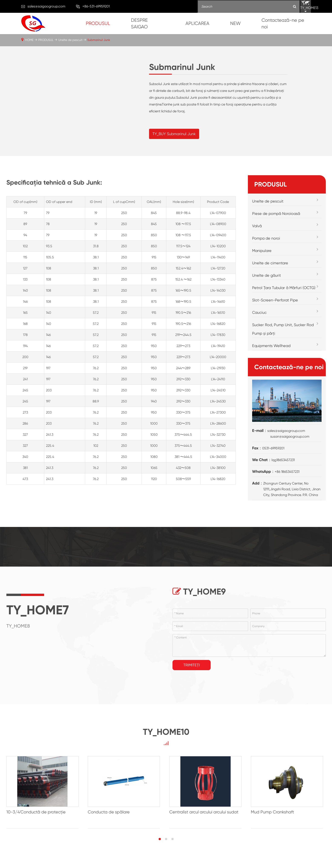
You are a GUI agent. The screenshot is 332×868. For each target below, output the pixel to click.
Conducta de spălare (110, 822)
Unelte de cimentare (270, 272)
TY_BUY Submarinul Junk (174, 138)
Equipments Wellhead (271, 355)
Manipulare (262, 260)
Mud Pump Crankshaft (275, 822)
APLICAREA (197, 23)
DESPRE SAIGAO (139, 23)
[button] (160, 848)
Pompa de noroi (266, 247)
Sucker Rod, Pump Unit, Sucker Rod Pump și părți (283, 338)
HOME (29, 40)
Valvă (257, 235)
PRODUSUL (98, 23)
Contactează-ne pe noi (283, 23)
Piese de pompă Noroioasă (276, 223)
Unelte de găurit (267, 284)
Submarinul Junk (99, 40)
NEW (235, 23)
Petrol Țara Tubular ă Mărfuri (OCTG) (284, 297)
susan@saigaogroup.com (290, 446)
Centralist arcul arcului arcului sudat (205, 822)
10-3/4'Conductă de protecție (36, 822)
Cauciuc (259, 322)
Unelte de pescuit (70, 40)
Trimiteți (192, 674)
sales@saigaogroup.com (46, 6)
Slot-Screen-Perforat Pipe (275, 309)
